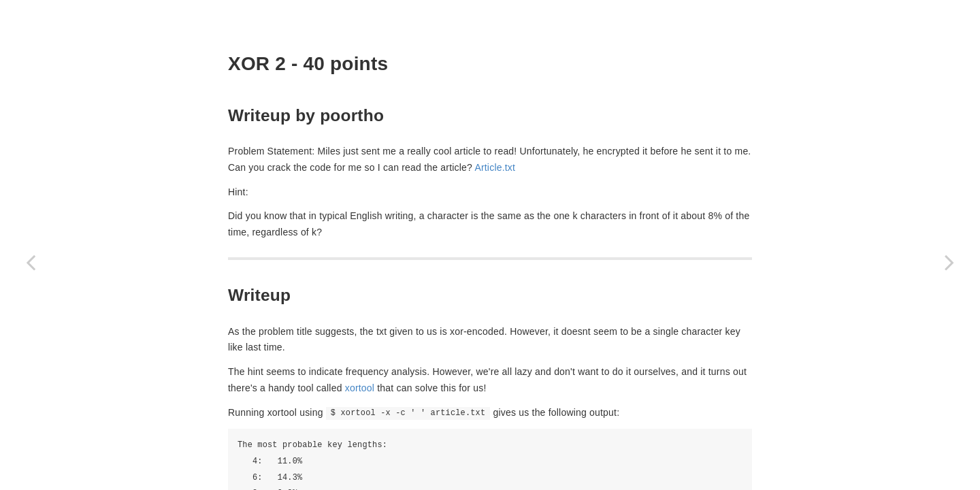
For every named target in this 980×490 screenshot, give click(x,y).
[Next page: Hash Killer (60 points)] (949, 262)
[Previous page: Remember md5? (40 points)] (31, 262)
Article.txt (495, 167)
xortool (360, 388)
